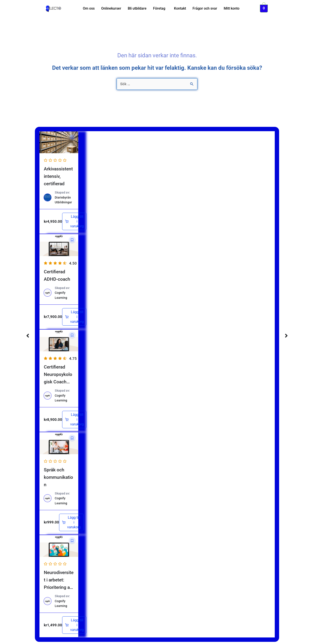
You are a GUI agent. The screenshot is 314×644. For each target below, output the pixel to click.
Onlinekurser (111, 8)
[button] (160, 8)
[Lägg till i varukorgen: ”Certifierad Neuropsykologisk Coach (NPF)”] (74, 420)
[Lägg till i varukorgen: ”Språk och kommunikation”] (71, 522)
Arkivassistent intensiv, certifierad (58, 176)
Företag (159, 8)
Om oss (89, 8)
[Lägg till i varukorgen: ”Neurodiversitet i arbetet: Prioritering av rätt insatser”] (74, 625)
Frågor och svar (205, 8)
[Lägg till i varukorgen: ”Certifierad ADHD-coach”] (74, 317)
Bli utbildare (137, 8)
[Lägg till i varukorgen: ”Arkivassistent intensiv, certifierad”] (74, 221)
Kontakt (180, 8)
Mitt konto (232, 8)
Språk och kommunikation (58, 477)
